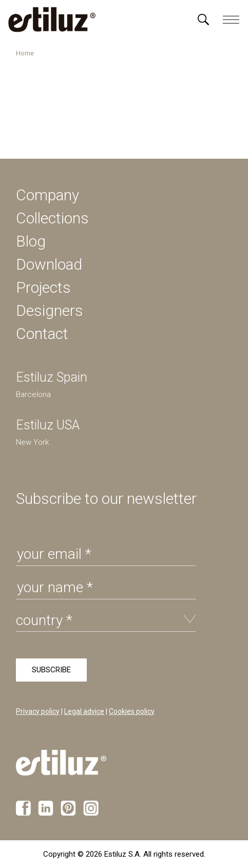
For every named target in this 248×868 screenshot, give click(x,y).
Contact (42, 334)
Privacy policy (38, 711)
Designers (50, 310)
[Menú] (203, 20)
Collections (52, 218)
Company (47, 195)
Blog (31, 241)
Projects (43, 287)
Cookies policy (132, 711)
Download (49, 264)
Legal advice (84, 711)
